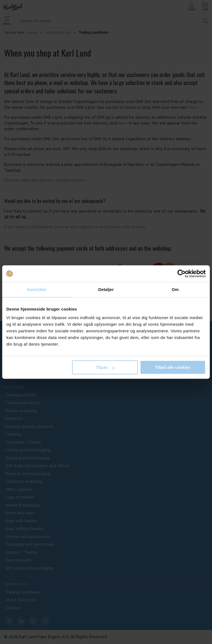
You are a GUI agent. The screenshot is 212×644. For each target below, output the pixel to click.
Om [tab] (175, 289)
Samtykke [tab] (37, 289)
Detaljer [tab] (106, 289)
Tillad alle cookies (173, 367)
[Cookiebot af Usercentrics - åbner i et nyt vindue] (181, 274)
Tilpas (105, 367)
